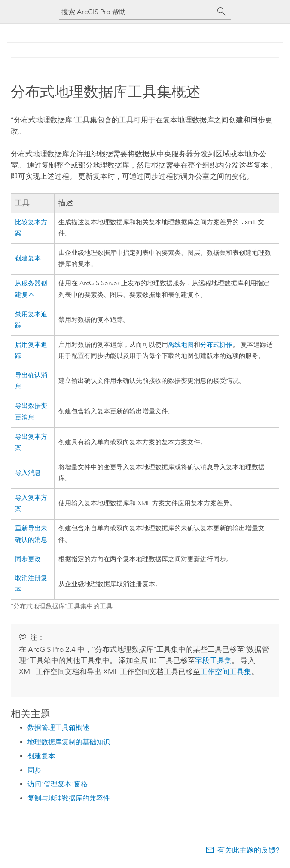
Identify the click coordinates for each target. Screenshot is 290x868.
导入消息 (28, 474)
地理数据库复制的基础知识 (69, 743)
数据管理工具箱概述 (58, 729)
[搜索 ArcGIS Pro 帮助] (137, 12)
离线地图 (181, 346)
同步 (34, 771)
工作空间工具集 (226, 672)
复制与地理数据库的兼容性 (69, 799)
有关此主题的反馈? (248, 851)
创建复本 (28, 259)
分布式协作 (216, 346)
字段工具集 (213, 661)
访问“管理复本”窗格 (58, 785)
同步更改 (28, 560)
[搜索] (222, 12)
